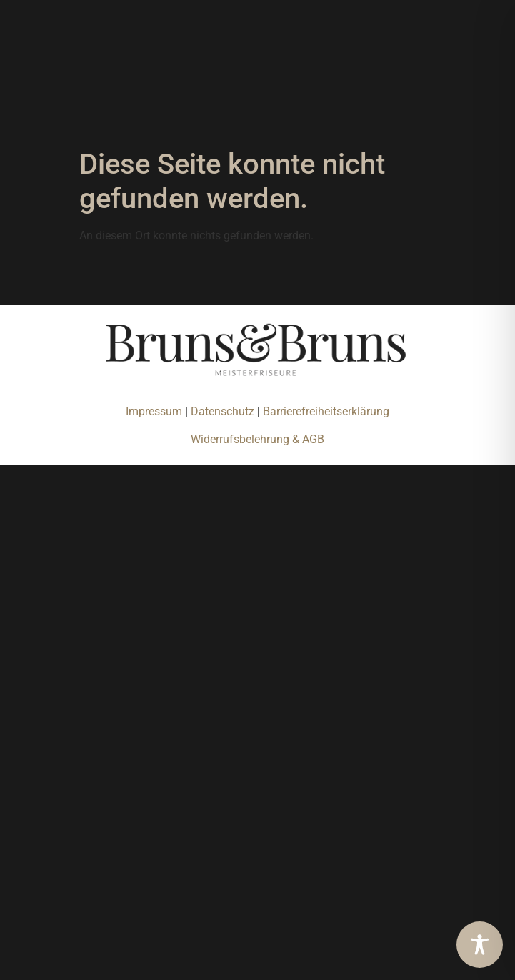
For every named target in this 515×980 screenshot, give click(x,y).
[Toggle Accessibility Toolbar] (480, 945)
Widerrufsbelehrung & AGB (257, 439)
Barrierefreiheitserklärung (326, 411)
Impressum (154, 411)
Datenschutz (224, 411)
